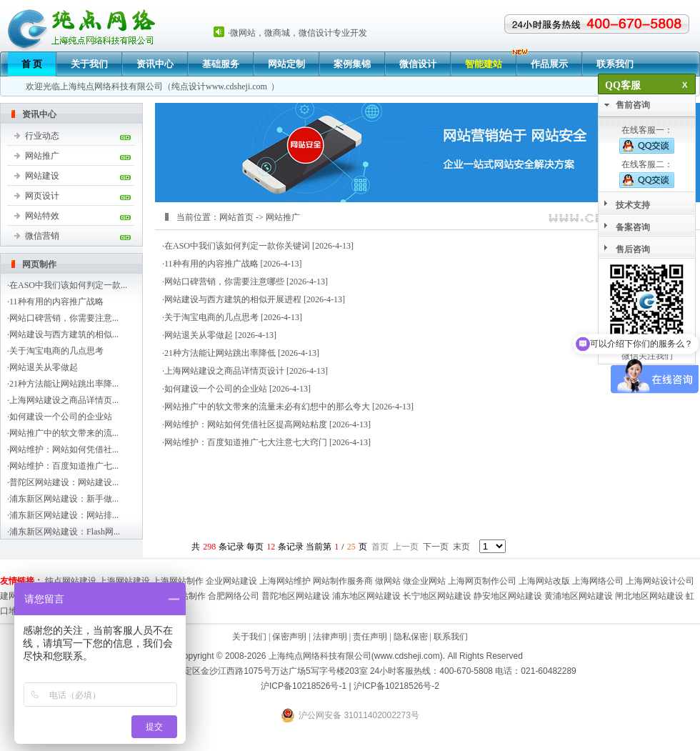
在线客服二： (647, 174)
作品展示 (549, 64)
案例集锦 (352, 64)
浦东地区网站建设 (366, 596)
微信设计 (418, 64)
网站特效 (42, 216)
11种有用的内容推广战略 (56, 302)
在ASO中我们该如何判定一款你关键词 (237, 246)
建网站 (13, 596)
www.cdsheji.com (236, 86)
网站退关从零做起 (44, 367)
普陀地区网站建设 (296, 596)
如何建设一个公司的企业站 (61, 417)
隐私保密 (411, 637)
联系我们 (615, 64)
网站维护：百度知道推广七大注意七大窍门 (246, 442)
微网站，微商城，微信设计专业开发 (299, 33)
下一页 (436, 547)
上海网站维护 (285, 581)
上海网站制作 (178, 581)
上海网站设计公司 (660, 581)
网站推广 (42, 156)
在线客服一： (647, 139)
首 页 (32, 64)
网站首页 (236, 217)
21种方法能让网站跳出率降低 (220, 353)
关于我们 (89, 64)
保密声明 (289, 637)
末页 (461, 547)
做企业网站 (424, 581)
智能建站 (484, 64)
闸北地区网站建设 (649, 596)
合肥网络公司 (234, 596)
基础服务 (221, 64)
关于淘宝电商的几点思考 (56, 351)
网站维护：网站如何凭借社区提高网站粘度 (246, 424)
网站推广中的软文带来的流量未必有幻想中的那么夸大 (267, 407)
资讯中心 (155, 64)
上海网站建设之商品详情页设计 (224, 371)
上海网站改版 (544, 581)
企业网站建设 (231, 581)
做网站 (388, 581)
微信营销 (42, 236)
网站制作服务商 (343, 581)
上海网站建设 (124, 581)
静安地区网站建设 (508, 596)
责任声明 (370, 637)
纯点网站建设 (71, 581)
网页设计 (42, 196)
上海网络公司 (598, 581)
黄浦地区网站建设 (579, 596)
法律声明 (330, 637)
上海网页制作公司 (482, 581)
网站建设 (42, 176)
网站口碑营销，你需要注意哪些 (224, 282)
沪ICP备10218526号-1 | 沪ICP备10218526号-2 (350, 686)
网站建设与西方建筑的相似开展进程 (233, 299)
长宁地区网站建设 (437, 596)
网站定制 (286, 64)
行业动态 (42, 136)
